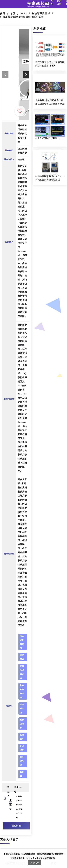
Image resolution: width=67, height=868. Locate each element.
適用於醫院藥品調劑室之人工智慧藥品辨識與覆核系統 (50, 178)
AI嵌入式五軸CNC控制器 (47, 138)
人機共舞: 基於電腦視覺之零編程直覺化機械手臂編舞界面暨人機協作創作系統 (50, 102)
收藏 (20, 111)
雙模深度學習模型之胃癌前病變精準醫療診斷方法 (50, 64)
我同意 (36, 863)
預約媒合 (16, 826)
